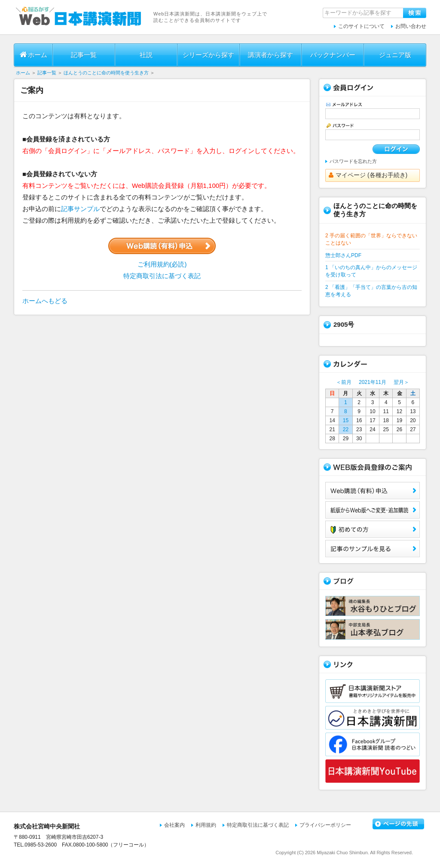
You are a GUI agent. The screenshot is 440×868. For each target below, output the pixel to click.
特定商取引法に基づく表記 (162, 276)
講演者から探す (270, 55)
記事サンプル (80, 209)
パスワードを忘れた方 (353, 161)
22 (346, 429)
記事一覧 (84, 55)
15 (346, 420)
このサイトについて (361, 26)
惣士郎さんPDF (343, 255)
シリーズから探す (208, 55)
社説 (146, 55)
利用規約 (206, 825)
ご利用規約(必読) (162, 264)
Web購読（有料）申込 (373, 491)
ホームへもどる (45, 301)
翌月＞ (401, 382)
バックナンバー (333, 55)
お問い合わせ (411, 26)
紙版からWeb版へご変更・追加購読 (373, 510)
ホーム (34, 55)
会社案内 (174, 825)
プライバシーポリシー (325, 825)
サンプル (373, 549)
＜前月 (344, 382)
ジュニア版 (395, 55)
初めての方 (373, 529)
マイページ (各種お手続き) (368, 175)
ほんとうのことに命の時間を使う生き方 (106, 73)
